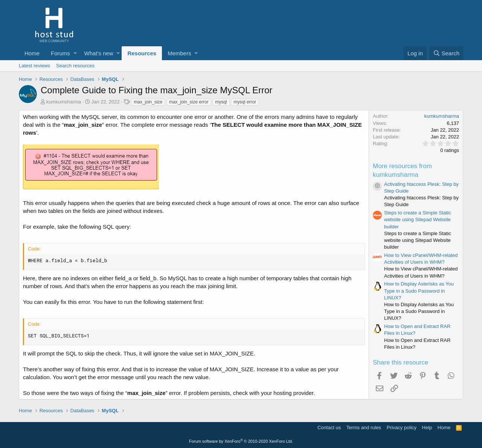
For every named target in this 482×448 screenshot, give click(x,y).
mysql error (245, 102)
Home (32, 53)
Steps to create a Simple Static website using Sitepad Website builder (418, 219)
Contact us (329, 427)
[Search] (446, 53)
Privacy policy (402, 427)
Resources (142, 53)
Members (179, 53)
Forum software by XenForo (241, 441)
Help (427, 427)
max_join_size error (189, 102)
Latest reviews (34, 66)
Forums (60, 53)
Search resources (75, 66)
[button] (75, 53)
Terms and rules (364, 427)
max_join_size (148, 102)
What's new (99, 53)
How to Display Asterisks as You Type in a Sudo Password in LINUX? (419, 291)
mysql (221, 102)
